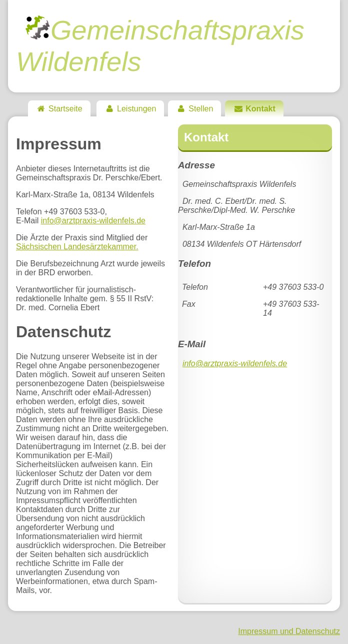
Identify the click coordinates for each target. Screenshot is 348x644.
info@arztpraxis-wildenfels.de (93, 221)
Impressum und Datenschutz (289, 631)
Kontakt (254, 109)
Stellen (194, 109)
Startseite (59, 109)
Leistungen (130, 109)
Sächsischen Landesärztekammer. (77, 247)
